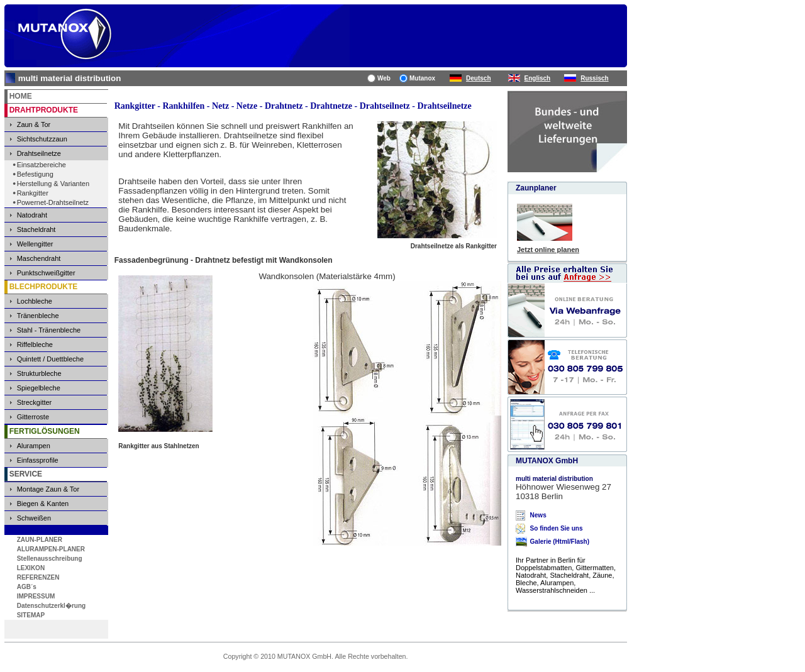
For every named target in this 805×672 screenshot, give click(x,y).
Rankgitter (33, 193)
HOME (21, 96)
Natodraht (32, 215)
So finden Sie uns (557, 528)
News (538, 515)
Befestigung (35, 174)
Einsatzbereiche (42, 165)
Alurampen (34, 446)
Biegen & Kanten (43, 504)
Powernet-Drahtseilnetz (53, 202)
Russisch (594, 78)
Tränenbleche (38, 316)
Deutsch (478, 78)
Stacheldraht (36, 229)
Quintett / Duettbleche (50, 359)
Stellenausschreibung (50, 559)
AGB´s (27, 587)
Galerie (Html (550, 542)
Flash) (580, 542)
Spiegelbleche (39, 388)
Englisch (538, 78)
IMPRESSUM (36, 596)
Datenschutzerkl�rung (51, 606)
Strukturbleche (39, 373)
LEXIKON (31, 568)
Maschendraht (39, 258)
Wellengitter (35, 244)
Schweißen (34, 518)
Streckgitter (35, 402)
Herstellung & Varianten (53, 184)
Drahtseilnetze (39, 153)
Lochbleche (35, 301)
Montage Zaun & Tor (48, 489)
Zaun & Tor (34, 124)
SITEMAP (31, 615)
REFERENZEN (38, 577)
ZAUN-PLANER (40, 540)
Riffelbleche (35, 344)
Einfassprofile (38, 460)
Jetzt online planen (548, 250)
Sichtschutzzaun (42, 139)
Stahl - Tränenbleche (49, 330)
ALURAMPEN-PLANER (51, 549)
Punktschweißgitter (46, 273)
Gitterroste (33, 417)
